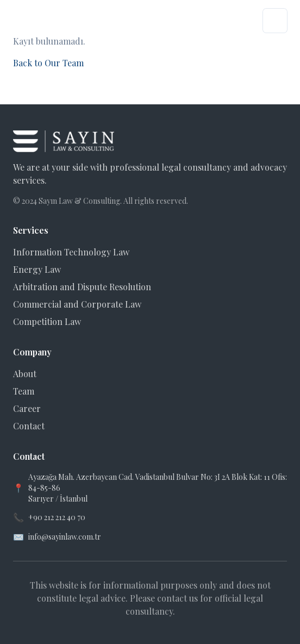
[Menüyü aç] (275, 21)
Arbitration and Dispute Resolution (82, 287)
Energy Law (37, 269)
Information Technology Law (71, 252)
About (25, 374)
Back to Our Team (48, 63)
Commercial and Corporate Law (77, 304)
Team (24, 391)
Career (27, 408)
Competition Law (47, 321)
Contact (29, 426)
